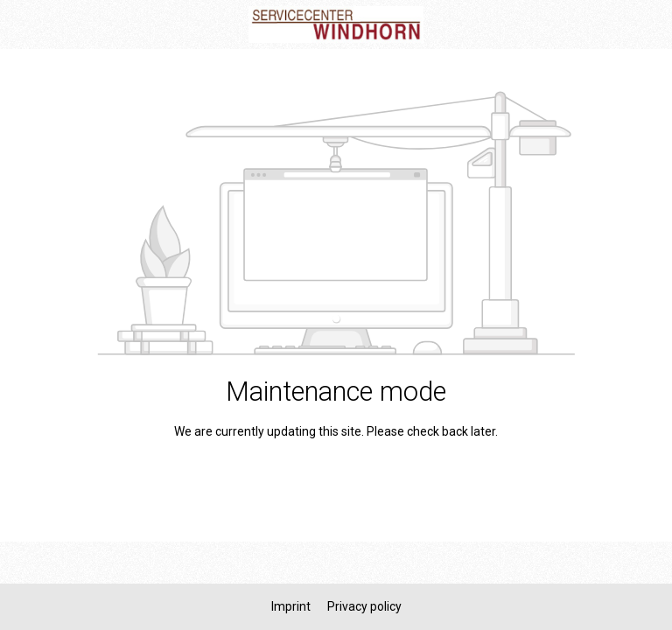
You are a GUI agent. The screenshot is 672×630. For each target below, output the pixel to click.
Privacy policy (364, 606)
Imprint (292, 606)
